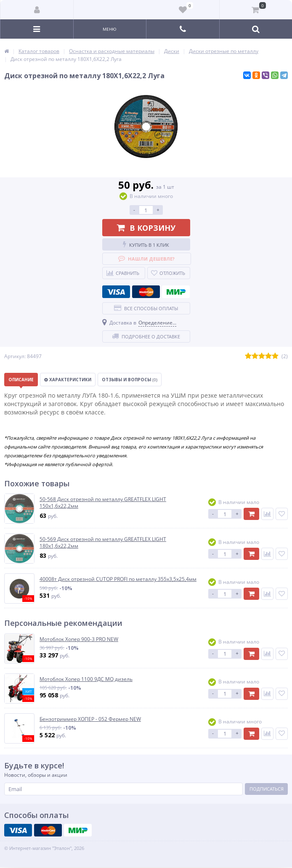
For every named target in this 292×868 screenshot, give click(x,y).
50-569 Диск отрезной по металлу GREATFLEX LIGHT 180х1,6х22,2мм (103, 542)
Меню (110, 29)
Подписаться (267, 789)
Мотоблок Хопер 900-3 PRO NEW (79, 639)
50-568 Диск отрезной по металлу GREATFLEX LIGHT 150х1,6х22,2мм (103, 503)
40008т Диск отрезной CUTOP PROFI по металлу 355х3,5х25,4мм (118, 579)
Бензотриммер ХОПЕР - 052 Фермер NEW (90, 719)
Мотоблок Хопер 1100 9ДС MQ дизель (86, 679)
